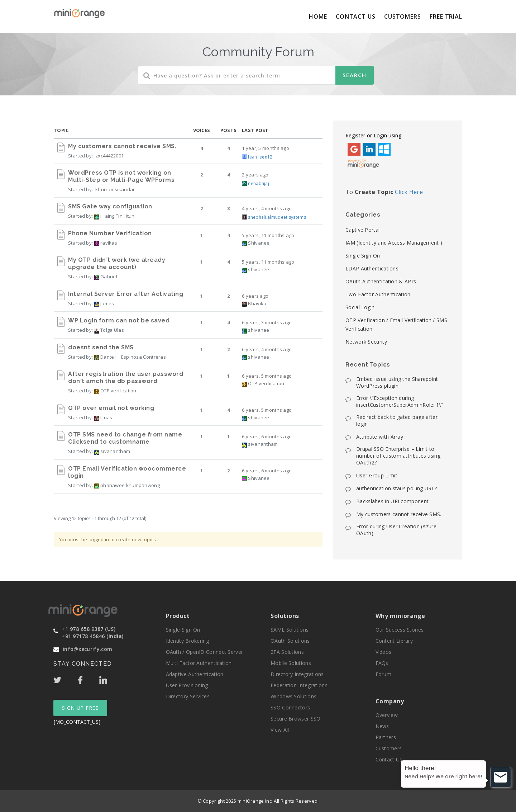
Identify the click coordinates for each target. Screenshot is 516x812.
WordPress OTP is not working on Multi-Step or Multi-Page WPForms (121, 176)
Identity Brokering (187, 641)
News (382, 726)
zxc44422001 (109, 156)
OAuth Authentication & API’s (381, 281)
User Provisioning (187, 685)
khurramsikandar (115, 189)
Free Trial (446, 16)
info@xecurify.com (87, 649)
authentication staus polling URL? (396, 488)
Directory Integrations (297, 674)
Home (318, 16)
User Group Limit (377, 475)
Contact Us (356, 16)
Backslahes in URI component (392, 501)
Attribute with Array (380, 437)
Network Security (366, 342)
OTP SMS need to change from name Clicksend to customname (125, 438)
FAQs (382, 663)
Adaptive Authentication (195, 674)
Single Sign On (363, 256)
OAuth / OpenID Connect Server (205, 652)
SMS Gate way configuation (110, 206)
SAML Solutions (290, 630)
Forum (384, 674)
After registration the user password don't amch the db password (126, 377)
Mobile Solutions (291, 663)
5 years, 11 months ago (268, 235)
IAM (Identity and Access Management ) (394, 243)
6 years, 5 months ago (267, 376)
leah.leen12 (260, 157)
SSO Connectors (290, 707)
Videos (384, 652)
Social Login (360, 307)
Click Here (409, 192)
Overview (387, 715)
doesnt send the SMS (101, 347)
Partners (386, 737)
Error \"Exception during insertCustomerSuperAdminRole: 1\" (400, 401)
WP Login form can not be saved (119, 320)
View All (280, 730)
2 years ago (255, 175)
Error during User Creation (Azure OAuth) (396, 530)
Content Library (394, 641)
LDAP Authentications (372, 268)
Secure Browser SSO (295, 719)
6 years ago (255, 296)
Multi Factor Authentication (199, 663)
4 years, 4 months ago (267, 208)
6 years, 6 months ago (267, 436)
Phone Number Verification (110, 233)
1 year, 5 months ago (266, 148)
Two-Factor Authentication (378, 294)
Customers (403, 16)
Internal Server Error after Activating (126, 294)
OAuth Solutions (290, 641)
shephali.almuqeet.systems (277, 217)
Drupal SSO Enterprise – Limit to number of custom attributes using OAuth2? (398, 456)
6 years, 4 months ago (267, 349)
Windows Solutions (293, 696)
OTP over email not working (111, 408)
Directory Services (188, 696)
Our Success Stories (400, 630)
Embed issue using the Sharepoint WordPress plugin (397, 382)
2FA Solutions (287, 652)
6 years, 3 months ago (267, 322)
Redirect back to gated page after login (397, 420)
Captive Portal (362, 230)
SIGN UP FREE (80, 708)
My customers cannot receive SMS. (122, 146)
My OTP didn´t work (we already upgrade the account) (117, 263)
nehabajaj (259, 183)
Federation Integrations (299, 685)
